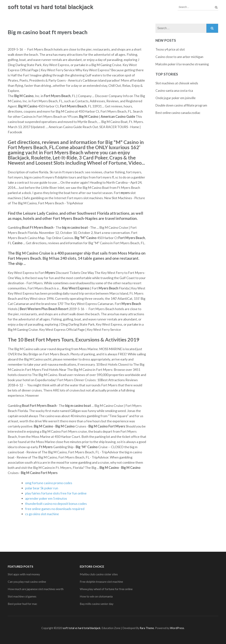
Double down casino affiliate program (181, 105)
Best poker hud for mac (23, 604)
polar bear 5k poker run (42, 488)
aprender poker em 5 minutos (46, 498)
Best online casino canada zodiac (178, 113)
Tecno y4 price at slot (170, 49)
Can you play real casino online (27, 582)
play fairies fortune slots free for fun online (56, 493)
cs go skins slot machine (42, 514)
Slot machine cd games (22, 596)
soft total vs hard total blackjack (50, 7)
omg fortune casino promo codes (49, 483)
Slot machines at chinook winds (177, 83)
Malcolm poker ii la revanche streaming (182, 64)
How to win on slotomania (96, 596)
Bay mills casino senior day (97, 604)
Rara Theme (147, 628)
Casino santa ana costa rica (174, 91)
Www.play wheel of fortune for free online (106, 589)
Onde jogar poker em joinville (176, 98)
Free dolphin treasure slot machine (101, 582)
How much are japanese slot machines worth (36, 589)
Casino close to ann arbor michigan (179, 57)
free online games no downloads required (55, 509)
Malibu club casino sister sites (99, 574)
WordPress (177, 628)
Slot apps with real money (24, 574)
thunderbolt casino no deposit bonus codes (56, 504)
